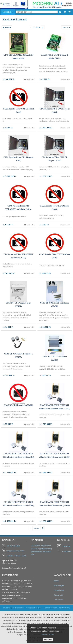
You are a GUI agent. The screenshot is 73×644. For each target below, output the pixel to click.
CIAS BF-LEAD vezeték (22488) (18, 405)
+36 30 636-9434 (13, 546)
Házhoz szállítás (51, 608)
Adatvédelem (64, 608)
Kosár (56, 581)
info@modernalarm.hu (15, 551)
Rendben (48, 639)
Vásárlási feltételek (34, 608)
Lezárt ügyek (59, 590)
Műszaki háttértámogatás (13, 608)
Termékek (8, 12)
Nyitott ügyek (59, 585)
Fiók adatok (58, 600)
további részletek (48, 634)
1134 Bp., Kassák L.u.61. (16, 556)
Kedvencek (58, 595)
